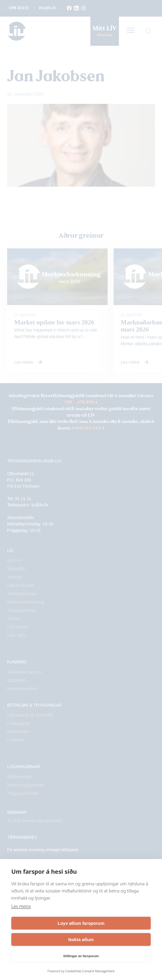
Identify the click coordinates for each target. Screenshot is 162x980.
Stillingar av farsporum (81, 956)
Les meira (21, 906)
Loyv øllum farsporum (81, 923)
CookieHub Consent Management (90, 971)
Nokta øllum (81, 939)
